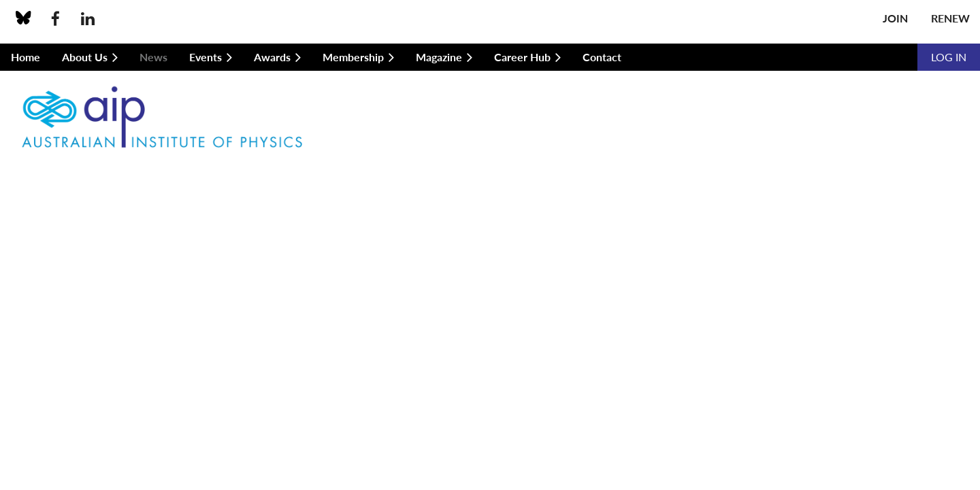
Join (895, 18)
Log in (949, 57)
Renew (950, 18)
